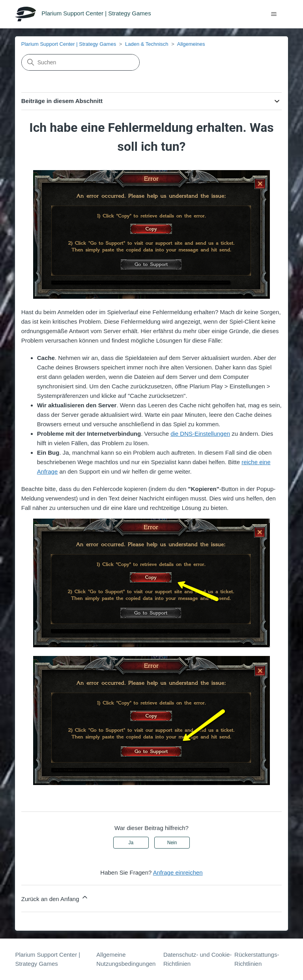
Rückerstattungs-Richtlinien (257, 959)
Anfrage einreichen (178, 872)
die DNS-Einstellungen (200, 434)
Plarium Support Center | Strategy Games (69, 44)
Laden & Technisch (147, 44)
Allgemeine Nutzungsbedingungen (126, 959)
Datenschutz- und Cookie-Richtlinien (197, 959)
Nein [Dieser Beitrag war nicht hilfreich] (172, 843)
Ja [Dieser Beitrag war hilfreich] (131, 843)
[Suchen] (80, 62)
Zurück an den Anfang (55, 898)
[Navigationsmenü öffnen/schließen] (274, 14)
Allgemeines (191, 44)
